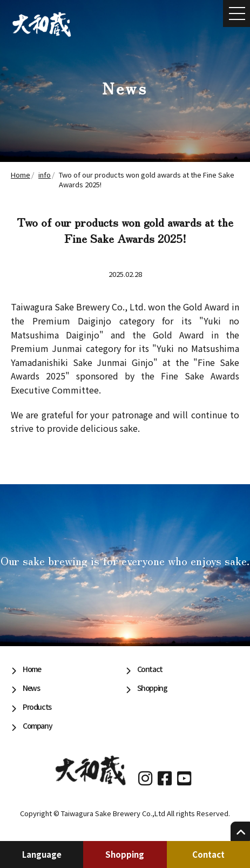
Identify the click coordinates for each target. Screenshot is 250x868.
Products (37, 707)
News (31, 688)
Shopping (125, 854)
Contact (208, 854)
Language (42, 854)
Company (37, 725)
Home (32, 669)
